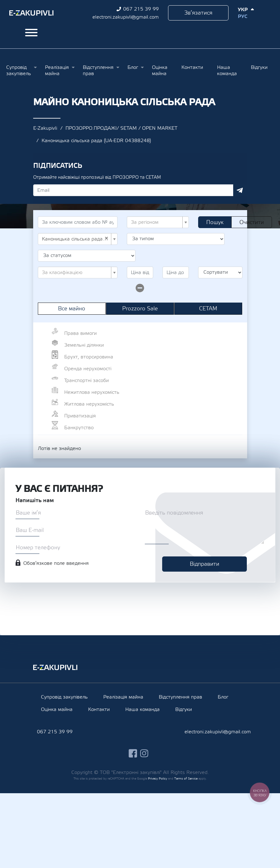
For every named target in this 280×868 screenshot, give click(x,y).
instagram (144, 753)
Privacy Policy (158, 778)
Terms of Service (186, 778)
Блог (133, 67)
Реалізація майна (57, 70)
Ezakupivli (31, 13)
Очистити (252, 222)
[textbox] (156, 222)
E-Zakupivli (45, 128)
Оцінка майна (160, 70)
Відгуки (259, 67)
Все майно (72, 309)
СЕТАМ (208, 309)
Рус (242, 16)
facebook (133, 753)
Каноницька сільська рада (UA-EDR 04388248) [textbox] (76, 239)
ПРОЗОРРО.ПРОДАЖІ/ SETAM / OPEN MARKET (121, 128)
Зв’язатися (198, 13)
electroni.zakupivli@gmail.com (126, 17)
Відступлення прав (98, 70)
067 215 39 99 (141, 9)
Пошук (215, 222)
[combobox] (158, 222)
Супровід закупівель (19, 70)
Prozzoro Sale (140, 309)
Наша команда (227, 70)
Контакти (192, 67)
